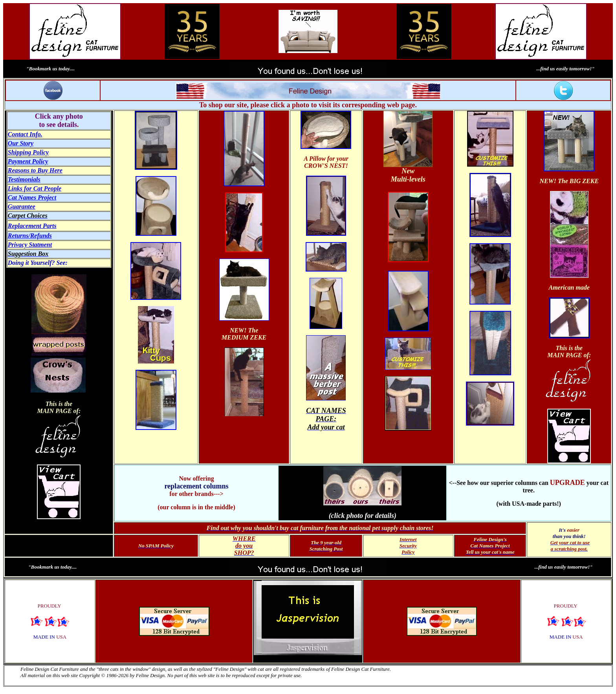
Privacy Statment (30, 245)
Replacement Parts (32, 226)
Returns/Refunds (30, 236)
